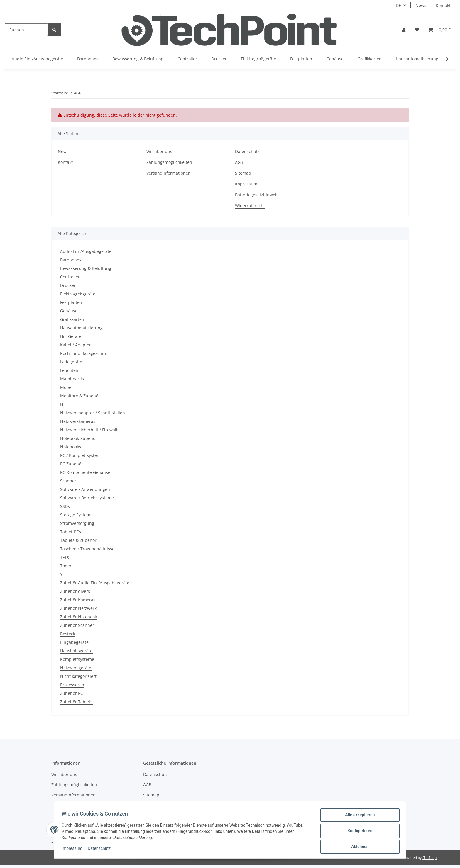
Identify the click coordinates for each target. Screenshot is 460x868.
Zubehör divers (75, 591)
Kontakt (443, 5)
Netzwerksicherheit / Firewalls (90, 430)
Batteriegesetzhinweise (258, 195)
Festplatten (71, 302)
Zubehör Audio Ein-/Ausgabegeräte (95, 583)
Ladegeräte (71, 362)
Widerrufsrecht (250, 206)
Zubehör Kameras (78, 600)
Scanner (68, 481)
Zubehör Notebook (78, 617)
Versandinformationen (169, 173)
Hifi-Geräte (71, 336)
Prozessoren (72, 685)
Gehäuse (69, 311)
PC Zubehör (72, 464)
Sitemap (243, 173)
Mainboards (72, 379)
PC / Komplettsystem (80, 455)
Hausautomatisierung (81, 328)
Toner (66, 566)
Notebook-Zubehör (79, 438)
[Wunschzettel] (417, 30)
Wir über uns (159, 151)
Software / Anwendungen (85, 489)
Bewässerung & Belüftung (86, 268)
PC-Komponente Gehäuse (85, 472)
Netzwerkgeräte (76, 668)
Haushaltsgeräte (76, 651)
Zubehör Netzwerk (78, 608)
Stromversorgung (77, 523)
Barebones (71, 260)
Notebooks (71, 447)
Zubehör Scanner (77, 625)
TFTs (65, 557)
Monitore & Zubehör (80, 396)
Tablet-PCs (71, 532)
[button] (404, 30)
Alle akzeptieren (358, 817)
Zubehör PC (72, 693)
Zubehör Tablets (76, 702)
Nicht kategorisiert (78, 676)
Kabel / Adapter (76, 345)
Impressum (74, 850)
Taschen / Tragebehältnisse (87, 549)
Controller (70, 277)
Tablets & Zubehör (78, 540)
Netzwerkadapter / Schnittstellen (93, 413)
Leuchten (69, 370)
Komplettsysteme (77, 659)
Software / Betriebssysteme (87, 498)
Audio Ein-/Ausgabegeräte (86, 251)
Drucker (68, 285)
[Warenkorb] (439, 30)
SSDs (65, 506)
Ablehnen (358, 847)
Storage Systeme (76, 515)
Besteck (68, 634)
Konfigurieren (358, 832)
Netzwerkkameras (78, 421)
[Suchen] (26, 30)
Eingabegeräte (74, 642)
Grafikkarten (72, 319)
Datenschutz (101, 850)
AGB (239, 162)
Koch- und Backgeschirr (83, 353)
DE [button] (398, 5)
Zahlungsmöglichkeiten (169, 162)
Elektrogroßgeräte (78, 294)
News (421, 5)
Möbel (66, 387)
